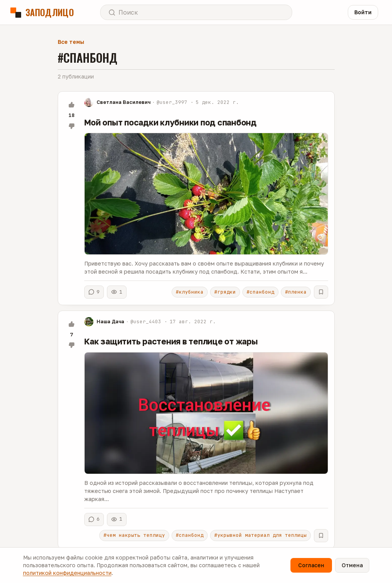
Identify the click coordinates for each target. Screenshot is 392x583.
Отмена (352, 565)
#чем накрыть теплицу (134, 535)
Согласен (311, 565)
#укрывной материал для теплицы (260, 535)
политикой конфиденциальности (67, 573)
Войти (363, 12)
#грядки (225, 292)
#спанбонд (260, 292)
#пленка (296, 292)
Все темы (71, 42)
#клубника (190, 292)
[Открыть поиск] (196, 12)
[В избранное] (321, 292)
